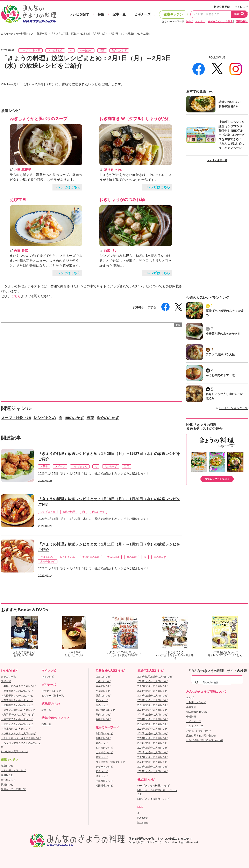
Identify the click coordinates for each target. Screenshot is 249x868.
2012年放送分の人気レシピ (153, 710)
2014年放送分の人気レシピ (153, 719)
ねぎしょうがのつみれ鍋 (122, 200)
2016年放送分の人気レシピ (153, 729)
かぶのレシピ (103, 691)
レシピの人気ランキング (15, 751)
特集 (101, 14)
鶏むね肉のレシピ (106, 710)
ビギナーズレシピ (51, 691)
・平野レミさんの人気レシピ (17, 724)
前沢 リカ (111, 251)
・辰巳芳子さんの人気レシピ (17, 719)
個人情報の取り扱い (197, 712)
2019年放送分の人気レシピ (153, 743)
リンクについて (195, 726)
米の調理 (132, 557)
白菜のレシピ (103, 677)
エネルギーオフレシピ (13, 770)
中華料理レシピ (104, 781)
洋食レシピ (102, 776)
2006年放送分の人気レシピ (153, 681)
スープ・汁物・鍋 (30, 50)
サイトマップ (194, 721)
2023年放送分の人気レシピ (153, 762)
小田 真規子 (23, 170)
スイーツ (60, 466)
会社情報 (191, 717)
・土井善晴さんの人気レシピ (17, 691)
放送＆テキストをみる (217, 479)
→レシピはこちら (67, 187)
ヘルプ (190, 698)
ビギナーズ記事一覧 (53, 696)
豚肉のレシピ (103, 719)
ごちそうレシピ (104, 752)
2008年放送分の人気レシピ (153, 691)
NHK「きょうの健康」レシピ (154, 799)
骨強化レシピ (8, 780)
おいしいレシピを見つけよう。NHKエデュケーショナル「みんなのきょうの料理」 (29, 14)
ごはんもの (47, 557)
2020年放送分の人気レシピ (153, 748)
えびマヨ (18, 200)
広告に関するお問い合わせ (201, 736)
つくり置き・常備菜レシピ (111, 762)
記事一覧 (119, 14)
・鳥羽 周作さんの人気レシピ (17, 715)
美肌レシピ (7, 775)
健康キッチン (173, 14)
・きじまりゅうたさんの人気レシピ (21, 738)
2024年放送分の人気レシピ (153, 767)
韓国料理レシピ (104, 786)
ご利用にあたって (196, 702)
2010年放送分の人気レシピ (153, 700)
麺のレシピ (102, 743)
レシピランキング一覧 (234, 408)
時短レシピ (102, 757)
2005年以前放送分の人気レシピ (155, 677)
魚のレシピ (102, 705)
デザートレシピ (104, 767)
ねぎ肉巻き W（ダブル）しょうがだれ (135, 119)
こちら (16, 296)
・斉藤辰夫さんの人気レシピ (17, 700)
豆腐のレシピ (103, 696)
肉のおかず (86, 50)
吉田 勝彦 (21, 251)
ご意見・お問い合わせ (199, 731)
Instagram (143, 822)
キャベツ (200, 21)
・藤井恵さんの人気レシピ (16, 729)
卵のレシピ (102, 700)
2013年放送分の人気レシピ (153, 715)
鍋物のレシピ (103, 738)
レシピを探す (79, 14)
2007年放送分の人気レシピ (153, 686)
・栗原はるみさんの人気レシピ (18, 686)
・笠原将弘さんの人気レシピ (17, 705)
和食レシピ (102, 771)
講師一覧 (6, 681)
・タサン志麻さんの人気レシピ (18, 710)
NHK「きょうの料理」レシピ (154, 786)
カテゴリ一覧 (8, 677)
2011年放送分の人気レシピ (153, 705)
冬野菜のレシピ (104, 734)
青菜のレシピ (103, 686)
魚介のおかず (119, 50)
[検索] (217, 683)
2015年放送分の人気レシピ (153, 724)
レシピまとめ (55, 50)
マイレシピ (241, 7)
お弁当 (190, 21)
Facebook (143, 818)
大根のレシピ (103, 681)
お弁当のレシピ (104, 748)
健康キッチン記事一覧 (13, 789)
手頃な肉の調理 (91, 557)
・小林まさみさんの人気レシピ (18, 734)
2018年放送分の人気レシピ (153, 738)
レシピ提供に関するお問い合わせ (205, 740)
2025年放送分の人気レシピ (153, 771)
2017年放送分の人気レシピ (153, 734)
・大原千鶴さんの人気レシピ (17, 696)
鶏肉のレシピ (103, 715)
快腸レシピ (7, 785)
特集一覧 (47, 724)
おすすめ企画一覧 (217, 160)
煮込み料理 (69, 512)
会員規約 (191, 707)
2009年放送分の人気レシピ (153, 696)
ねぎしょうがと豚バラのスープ (38, 119)
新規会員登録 (222, 7)
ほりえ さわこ (114, 170)
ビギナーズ (142, 14)
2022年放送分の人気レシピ (153, 757)
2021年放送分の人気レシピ (153, 752)
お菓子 (44, 466)
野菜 (102, 50)
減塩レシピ (7, 766)
